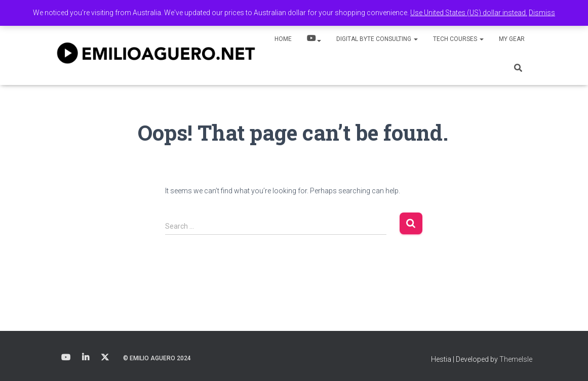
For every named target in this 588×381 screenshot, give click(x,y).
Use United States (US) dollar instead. (469, 13)
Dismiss (542, 13)
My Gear (512, 39)
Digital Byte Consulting (377, 39)
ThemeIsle (516, 359)
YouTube (314, 39)
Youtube (66, 358)
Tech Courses (458, 39)
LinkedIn (86, 358)
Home (283, 39)
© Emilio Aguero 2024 (157, 358)
